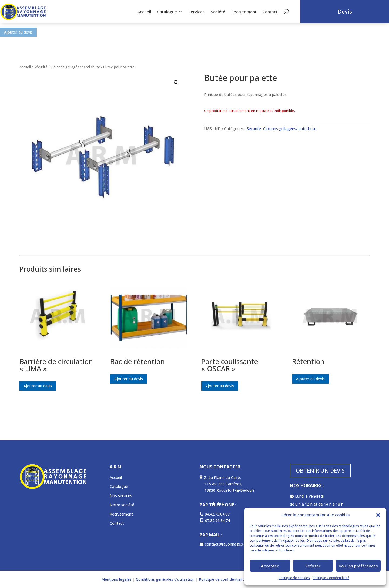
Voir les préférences (358, 566)
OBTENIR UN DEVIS (320, 470)
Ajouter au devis (18, 32)
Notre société (122, 505)
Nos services (121, 496)
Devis (345, 11)
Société (218, 12)
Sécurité (41, 67)
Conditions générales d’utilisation (165, 579)
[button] (378, 515)
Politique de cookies (294, 578)
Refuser (313, 566)
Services (197, 12)
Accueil (144, 12)
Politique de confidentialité (222, 579)
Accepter (270, 566)
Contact (270, 12)
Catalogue (167, 12)
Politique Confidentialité (331, 578)
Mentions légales (116, 579)
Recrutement (244, 12)
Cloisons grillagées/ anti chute (75, 67)
